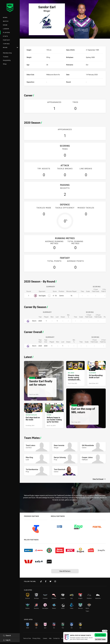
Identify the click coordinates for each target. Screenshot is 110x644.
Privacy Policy (36, 638)
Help (50, 638)
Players (6, 32)
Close (105, 631)
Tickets (6, 57)
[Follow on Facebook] (46, 581)
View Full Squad (99, 479)
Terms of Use (27, 638)
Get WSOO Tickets (100, 639)
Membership (7, 53)
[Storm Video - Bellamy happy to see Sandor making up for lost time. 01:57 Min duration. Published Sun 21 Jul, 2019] (54, 416)
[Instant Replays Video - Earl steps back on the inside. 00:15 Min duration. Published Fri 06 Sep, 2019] (33, 416)
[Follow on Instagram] (55, 581)
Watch (6, 21)
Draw (5, 25)
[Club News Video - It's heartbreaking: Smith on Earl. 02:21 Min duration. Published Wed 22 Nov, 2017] (96, 373)
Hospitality (7, 60)
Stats (6, 36)
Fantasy (7, 40)
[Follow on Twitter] (50, 581)
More (11, 47)
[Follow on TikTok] (41, 581)
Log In (7, 640)
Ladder (6, 29)
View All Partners (65, 571)
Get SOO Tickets (100, 635)
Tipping (6, 44)
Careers (45, 638)
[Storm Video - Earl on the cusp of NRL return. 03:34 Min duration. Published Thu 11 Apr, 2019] (86, 408)
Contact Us (56, 638)
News (5, 17)
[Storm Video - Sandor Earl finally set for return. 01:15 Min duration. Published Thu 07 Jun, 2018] (44, 381)
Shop (5, 64)
